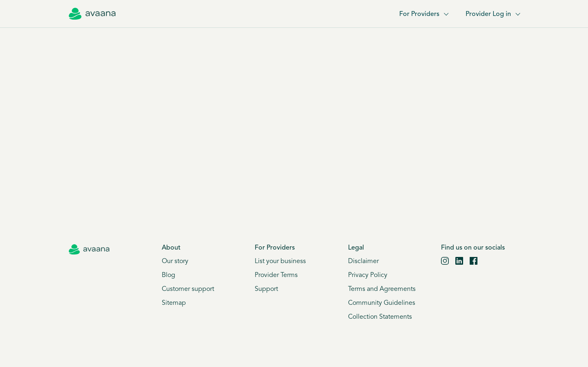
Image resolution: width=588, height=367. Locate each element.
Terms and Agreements (382, 289)
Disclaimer (363, 261)
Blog (168, 275)
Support (266, 289)
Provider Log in (492, 14)
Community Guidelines (382, 303)
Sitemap (174, 303)
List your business (280, 261)
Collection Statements (380, 317)
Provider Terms (276, 275)
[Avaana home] (92, 14)
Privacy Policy (368, 275)
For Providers (423, 14)
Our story (175, 261)
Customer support (188, 289)
